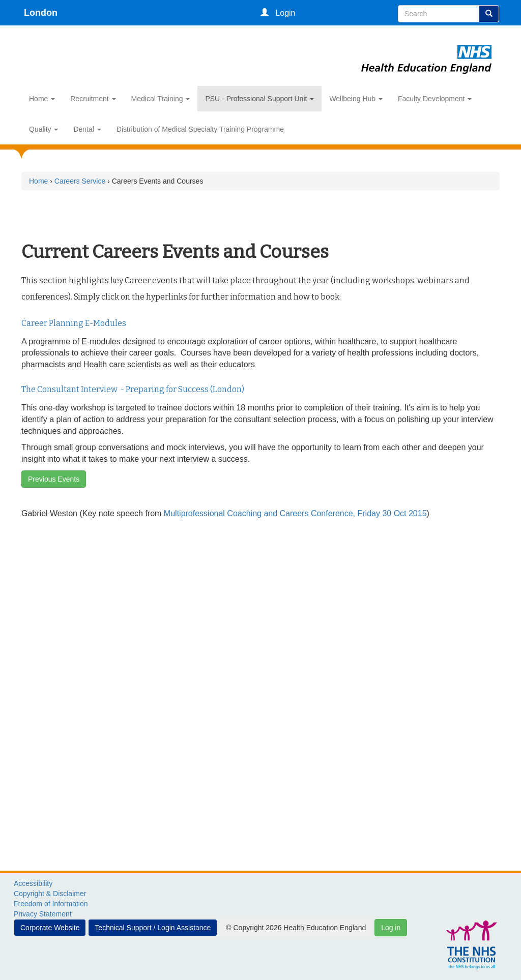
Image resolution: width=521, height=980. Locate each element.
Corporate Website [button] (50, 928)
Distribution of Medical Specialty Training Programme (200, 129)
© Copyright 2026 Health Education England (296, 928)
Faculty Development (435, 99)
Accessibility (33, 883)
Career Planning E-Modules (74, 323)
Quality (44, 129)
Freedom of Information (51, 904)
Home (42, 99)
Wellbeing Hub (356, 99)
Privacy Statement (43, 914)
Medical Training (161, 99)
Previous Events (54, 479)
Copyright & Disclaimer (50, 894)
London (41, 13)
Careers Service (80, 181)
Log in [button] (391, 928)
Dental (87, 129)
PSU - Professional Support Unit (259, 99)
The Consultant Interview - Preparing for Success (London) (133, 389)
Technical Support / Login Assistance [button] (153, 928)
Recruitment (93, 99)
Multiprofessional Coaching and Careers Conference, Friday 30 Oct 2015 (295, 513)
